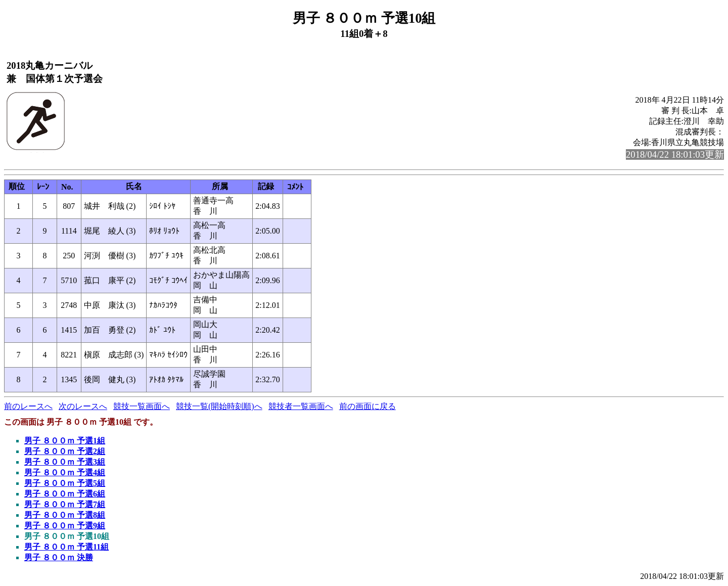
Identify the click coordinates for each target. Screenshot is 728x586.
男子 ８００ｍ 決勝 (59, 557)
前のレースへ (28, 406)
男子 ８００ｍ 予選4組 (65, 472)
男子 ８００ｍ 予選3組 (65, 462)
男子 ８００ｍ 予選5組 (65, 483)
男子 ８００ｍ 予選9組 (65, 526)
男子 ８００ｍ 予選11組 (66, 547)
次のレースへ (83, 406)
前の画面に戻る (368, 406)
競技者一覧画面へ (301, 406)
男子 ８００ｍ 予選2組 (65, 451)
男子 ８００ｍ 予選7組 (65, 504)
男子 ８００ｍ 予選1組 (65, 441)
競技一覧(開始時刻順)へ (219, 406)
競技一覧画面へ (142, 406)
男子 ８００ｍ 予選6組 (65, 494)
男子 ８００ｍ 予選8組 (65, 515)
